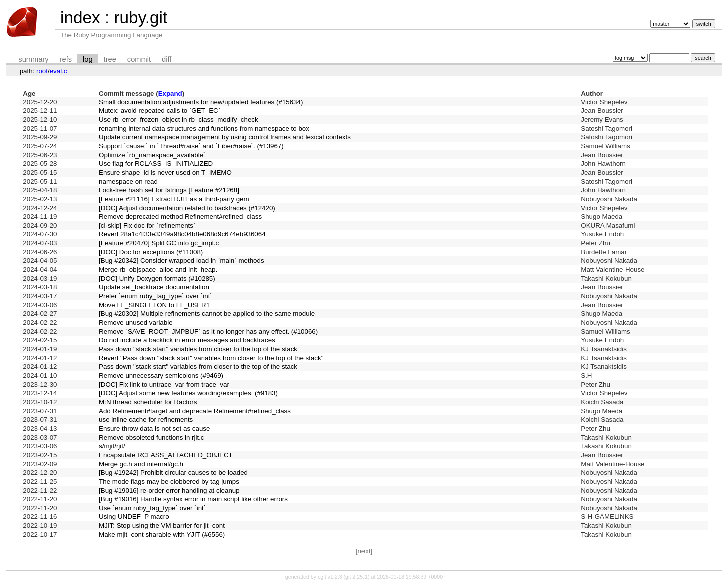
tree (110, 59)
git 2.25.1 (356, 577)
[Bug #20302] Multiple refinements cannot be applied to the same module (207, 314)
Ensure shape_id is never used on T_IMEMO (165, 172)
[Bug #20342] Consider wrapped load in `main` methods (181, 260)
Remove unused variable (135, 323)
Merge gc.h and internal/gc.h (141, 464)
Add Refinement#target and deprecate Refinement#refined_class (195, 411)
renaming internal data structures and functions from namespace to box (204, 128)
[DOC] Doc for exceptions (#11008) (151, 252)
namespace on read (128, 181)
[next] (364, 551)
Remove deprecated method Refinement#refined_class (180, 216)
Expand (170, 93)
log (88, 59)
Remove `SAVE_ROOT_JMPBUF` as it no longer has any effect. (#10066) (208, 332)
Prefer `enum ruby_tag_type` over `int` (155, 296)
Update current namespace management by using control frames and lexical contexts (225, 137)
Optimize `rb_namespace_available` (152, 155)
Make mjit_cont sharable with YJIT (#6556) (162, 535)
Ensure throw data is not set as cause (154, 429)
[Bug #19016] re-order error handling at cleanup (169, 491)
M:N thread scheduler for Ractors (148, 402)
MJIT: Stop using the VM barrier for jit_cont (162, 526)
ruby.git (140, 17)
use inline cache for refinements (146, 420)
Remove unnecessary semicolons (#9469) (161, 376)
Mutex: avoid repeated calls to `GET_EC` (159, 110)
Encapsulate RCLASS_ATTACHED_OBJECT (166, 455)
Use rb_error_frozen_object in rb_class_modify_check (178, 119)
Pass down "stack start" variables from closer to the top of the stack (198, 349)
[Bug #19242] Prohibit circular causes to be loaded (173, 473)
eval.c (58, 71)
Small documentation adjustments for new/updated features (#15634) (201, 102)
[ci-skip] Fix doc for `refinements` (147, 225)
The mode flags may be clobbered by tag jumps (169, 482)
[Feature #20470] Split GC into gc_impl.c (159, 243)
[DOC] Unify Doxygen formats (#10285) (157, 278)
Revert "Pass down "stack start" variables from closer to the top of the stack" (211, 358)
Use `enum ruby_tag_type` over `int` (152, 508)
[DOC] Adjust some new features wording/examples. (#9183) (188, 393)
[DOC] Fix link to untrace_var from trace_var (164, 385)
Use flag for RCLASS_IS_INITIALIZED (156, 163)
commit (139, 59)
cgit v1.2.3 (330, 577)
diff (166, 59)
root (42, 71)
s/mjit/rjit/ (112, 446)
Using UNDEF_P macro (134, 517)
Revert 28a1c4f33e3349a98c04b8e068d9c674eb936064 (182, 234)
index (80, 17)
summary (33, 59)
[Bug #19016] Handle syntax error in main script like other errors (193, 499)
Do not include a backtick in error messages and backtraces (187, 340)
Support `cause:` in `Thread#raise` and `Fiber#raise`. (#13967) (191, 146)
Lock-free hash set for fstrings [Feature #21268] (169, 190)
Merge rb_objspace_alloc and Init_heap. (158, 269)
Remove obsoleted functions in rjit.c (151, 438)
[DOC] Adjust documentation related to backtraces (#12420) (187, 208)
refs (66, 59)
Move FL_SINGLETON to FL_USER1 (154, 305)
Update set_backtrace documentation (154, 287)
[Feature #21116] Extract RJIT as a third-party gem (174, 199)
